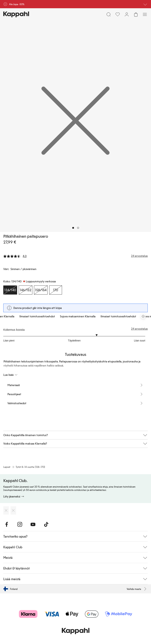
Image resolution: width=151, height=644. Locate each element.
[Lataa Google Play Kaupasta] (13, 510)
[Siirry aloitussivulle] (16, 14)
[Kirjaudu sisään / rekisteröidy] (127, 14)
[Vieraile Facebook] (7, 524)
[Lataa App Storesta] (6, 510)
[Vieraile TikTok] (46, 524)
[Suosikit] (118, 14)
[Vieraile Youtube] (33, 524)
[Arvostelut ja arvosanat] (75, 256)
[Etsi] (109, 14)
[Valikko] (145, 14)
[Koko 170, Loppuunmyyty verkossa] (56, 290)
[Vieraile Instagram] (20, 524)
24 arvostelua (139, 329)
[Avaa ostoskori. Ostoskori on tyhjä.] (136, 14)
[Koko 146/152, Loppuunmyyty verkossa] (26, 290)
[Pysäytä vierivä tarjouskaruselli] (143, 316)
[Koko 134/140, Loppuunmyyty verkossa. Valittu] (10, 290)
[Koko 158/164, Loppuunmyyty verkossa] (41, 290)
